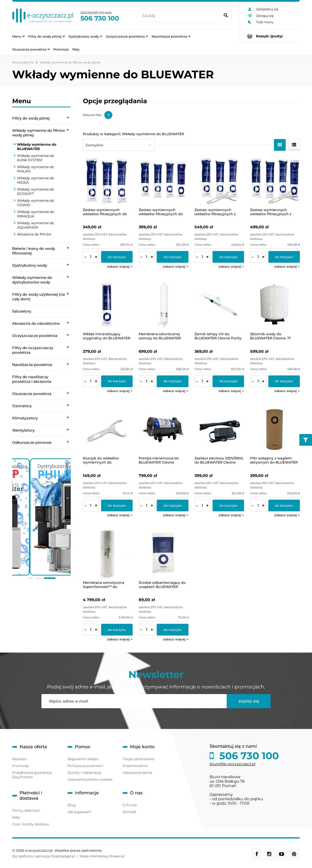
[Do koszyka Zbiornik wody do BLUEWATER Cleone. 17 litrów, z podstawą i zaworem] (284, 381)
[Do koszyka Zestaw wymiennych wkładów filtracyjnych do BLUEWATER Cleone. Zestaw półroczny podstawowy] (117, 257)
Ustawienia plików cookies (90, 779)
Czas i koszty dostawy (31, 824)
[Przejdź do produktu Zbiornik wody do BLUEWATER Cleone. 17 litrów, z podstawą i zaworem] (275, 305)
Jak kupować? (79, 812)
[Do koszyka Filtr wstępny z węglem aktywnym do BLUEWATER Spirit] (284, 505)
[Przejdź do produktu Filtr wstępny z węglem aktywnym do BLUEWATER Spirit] (275, 429)
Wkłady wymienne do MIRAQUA (36, 214)
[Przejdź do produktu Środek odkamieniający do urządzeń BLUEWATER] (164, 553)
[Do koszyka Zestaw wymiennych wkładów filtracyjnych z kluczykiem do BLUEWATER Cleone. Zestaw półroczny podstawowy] (228, 257)
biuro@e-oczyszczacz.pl (233, 764)
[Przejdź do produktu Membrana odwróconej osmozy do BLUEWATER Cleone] (164, 305)
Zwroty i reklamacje (84, 773)
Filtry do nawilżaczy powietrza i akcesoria (32, 379)
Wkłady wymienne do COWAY (36, 203)
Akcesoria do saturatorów (36, 323)
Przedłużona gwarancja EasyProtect (32, 775)
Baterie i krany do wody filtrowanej (34, 251)
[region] (41, 520)
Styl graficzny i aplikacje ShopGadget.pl (44, 856)
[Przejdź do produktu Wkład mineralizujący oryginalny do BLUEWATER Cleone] (108, 305)
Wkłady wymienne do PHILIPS (36, 169)
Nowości (19, 759)
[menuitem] (18, 36)
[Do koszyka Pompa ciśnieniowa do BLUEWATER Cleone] (172, 505)
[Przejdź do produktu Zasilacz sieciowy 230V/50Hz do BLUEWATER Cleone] (219, 429)
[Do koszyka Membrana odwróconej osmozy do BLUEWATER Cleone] (172, 381)
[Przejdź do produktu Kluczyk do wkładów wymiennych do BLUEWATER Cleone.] (108, 429)
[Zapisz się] (249, 701)
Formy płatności (26, 810)
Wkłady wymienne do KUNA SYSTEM (36, 158)
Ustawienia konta (137, 773)
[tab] (30, 578)
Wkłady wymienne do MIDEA (36, 180)
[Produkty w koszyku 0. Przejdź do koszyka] (269, 36)
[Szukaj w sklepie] (180, 16)
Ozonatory (22, 406)
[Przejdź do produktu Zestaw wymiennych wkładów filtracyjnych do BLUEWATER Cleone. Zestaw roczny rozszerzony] (164, 181)
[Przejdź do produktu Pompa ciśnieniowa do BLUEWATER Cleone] (164, 429)
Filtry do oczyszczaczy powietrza (33, 350)
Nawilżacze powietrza (32, 365)
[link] (41, 517)
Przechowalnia (135, 766)
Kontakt (129, 812)
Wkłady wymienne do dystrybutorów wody (32, 280)
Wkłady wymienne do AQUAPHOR (36, 225)
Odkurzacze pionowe (32, 442)
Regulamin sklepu (83, 759)
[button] (120, 266)
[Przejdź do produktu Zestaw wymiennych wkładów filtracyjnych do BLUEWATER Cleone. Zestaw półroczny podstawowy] (108, 181)
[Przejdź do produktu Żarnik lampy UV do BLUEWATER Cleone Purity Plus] (219, 305)
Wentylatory (23, 430)
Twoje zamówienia (138, 759)
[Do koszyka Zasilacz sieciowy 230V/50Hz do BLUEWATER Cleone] (228, 505)
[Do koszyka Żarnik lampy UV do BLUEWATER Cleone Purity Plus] (228, 381)
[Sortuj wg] (119, 145)
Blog (72, 805)
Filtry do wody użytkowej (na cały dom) (39, 297)
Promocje (21, 766)
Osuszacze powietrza (32, 394)
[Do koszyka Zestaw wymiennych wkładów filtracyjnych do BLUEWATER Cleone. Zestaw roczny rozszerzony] (172, 257)
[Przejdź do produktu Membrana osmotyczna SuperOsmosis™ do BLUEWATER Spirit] (108, 553)
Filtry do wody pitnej (31, 118)
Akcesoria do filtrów (34, 234)
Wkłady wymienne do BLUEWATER (37, 147)
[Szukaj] (226, 16)
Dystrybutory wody (30, 265)
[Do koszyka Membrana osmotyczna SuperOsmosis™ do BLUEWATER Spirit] (117, 630)
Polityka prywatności (85, 766)
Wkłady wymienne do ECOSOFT (36, 192)
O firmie (130, 805)
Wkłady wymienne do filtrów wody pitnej (39, 133)
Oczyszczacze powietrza (35, 336)
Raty (16, 817)
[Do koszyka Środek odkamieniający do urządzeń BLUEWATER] (172, 630)
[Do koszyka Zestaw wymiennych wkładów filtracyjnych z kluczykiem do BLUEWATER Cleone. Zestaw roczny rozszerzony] (284, 257)
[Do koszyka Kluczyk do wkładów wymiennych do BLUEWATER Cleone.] (117, 505)
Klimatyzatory (25, 418)
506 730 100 (100, 18)
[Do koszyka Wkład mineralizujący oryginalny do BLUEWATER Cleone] (117, 381)
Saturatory (22, 311)
